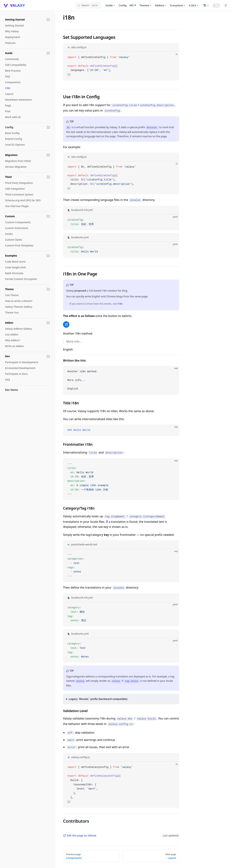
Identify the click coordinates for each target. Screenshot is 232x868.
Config (123, 5)
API (133, 5)
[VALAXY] (14, 5)
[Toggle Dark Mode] (216, 5)
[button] (48, 20)
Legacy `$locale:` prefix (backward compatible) (98, 699)
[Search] (88, 5)
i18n (120, 304)
